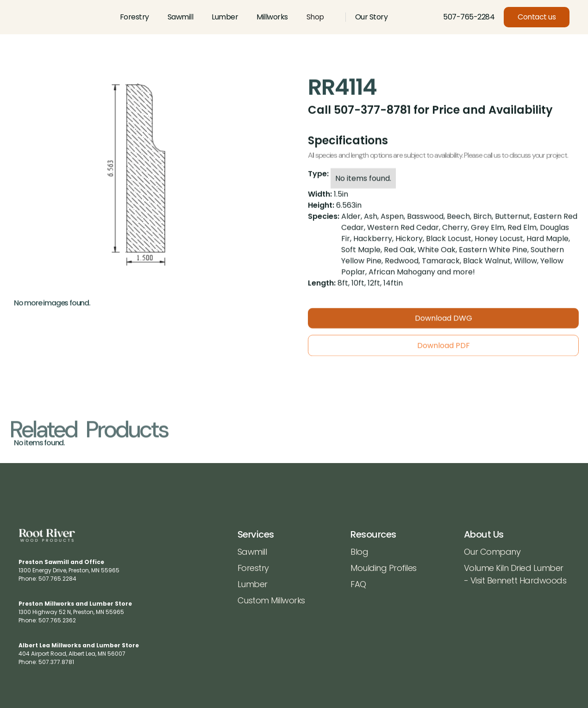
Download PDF (444, 352)
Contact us (537, 17)
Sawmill (181, 17)
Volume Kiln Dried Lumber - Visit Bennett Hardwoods (515, 574)
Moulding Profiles (384, 568)
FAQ (358, 584)
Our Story (372, 17)
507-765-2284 (469, 17)
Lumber (225, 17)
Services (256, 534)
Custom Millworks (271, 600)
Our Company (492, 552)
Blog (359, 552)
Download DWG (444, 324)
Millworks (272, 17)
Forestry (134, 17)
